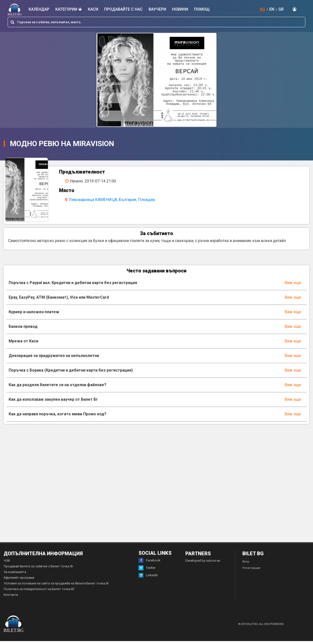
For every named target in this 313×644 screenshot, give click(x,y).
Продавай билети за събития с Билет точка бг (38, 569)
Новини (180, 9)
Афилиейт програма (19, 581)
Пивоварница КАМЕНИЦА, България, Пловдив (114, 200)
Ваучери (157, 9)
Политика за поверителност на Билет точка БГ (39, 592)
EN (272, 9)
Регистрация (251, 571)
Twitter (147, 571)
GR (281, 9)
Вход (246, 565)
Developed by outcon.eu (203, 564)
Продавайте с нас (123, 9)
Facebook (149, 563)
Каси (93, 9)
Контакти (11, 598)
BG (263, 9)
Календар (39, 9)
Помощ (202, 9)
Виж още (293, 286)
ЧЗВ (7, 564)
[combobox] (156, 22)
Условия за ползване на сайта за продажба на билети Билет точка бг (56, 586)
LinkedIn (148, 578)
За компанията (15, 575)
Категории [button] (69, 9)
